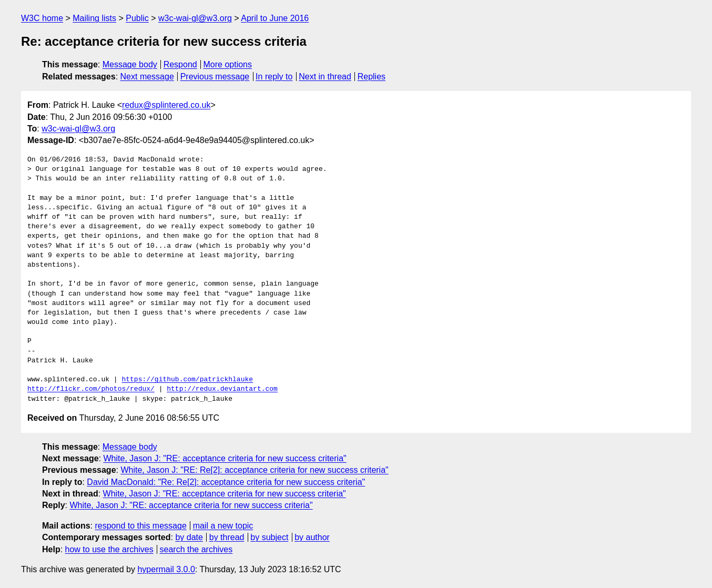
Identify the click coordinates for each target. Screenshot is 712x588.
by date (189, 537)
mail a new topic (223, 526)
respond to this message (140, 526)
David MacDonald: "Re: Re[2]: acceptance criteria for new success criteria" (226, 482)
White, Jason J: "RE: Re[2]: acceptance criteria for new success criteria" (254, 470)
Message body (130, 64)
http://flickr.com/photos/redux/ (91, 389)
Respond (180, 64)
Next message (147, 77)
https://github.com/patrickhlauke (187, 380)
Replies (372, 77)
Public (137, 18)
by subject (269, 537)
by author (312, 537)
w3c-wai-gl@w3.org (195, 18)
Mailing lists (94, 18)
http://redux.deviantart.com (222, 389)
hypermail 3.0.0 (166, 569)
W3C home (42, 18)
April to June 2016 (275, 18)
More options (228, 64)
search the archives (196, 549)
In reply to (274, 77)
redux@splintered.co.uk (166, 105)
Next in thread (325, 77)
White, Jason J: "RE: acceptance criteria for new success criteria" (225, 458)
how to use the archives (109, 549)
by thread (227, 537)
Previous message (215, 77)
